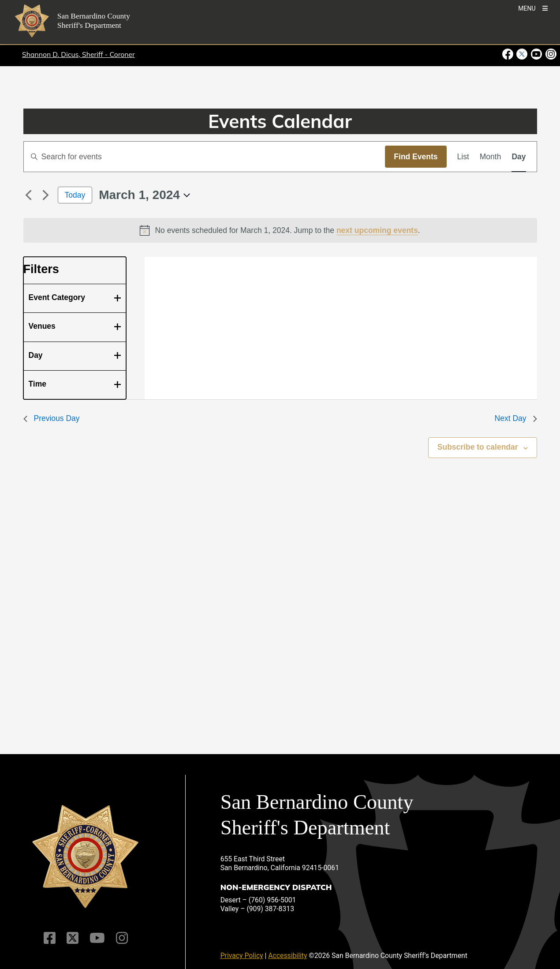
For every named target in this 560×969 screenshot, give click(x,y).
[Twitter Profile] (73, 938)
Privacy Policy (242, 956)
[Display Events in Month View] (491, 157)
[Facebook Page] (50, 938)
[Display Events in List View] (463, 157)
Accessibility (287, 956)
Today (75, 195)
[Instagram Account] (122, 938)
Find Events (416, 157)
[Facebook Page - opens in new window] (509, 54)
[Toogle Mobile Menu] (533, 8)
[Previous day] (29, 195)
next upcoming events (377, 230)
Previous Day (52, 418)
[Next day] (46, 195)
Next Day (516, 418)
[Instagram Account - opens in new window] (550, 54)
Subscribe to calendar (478, 447)
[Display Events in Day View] (519, 157)
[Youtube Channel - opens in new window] (536, 54)
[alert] (280, 230)
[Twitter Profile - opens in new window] (522, 54)
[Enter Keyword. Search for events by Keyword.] (205, 157)
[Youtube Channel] (97, 938)
